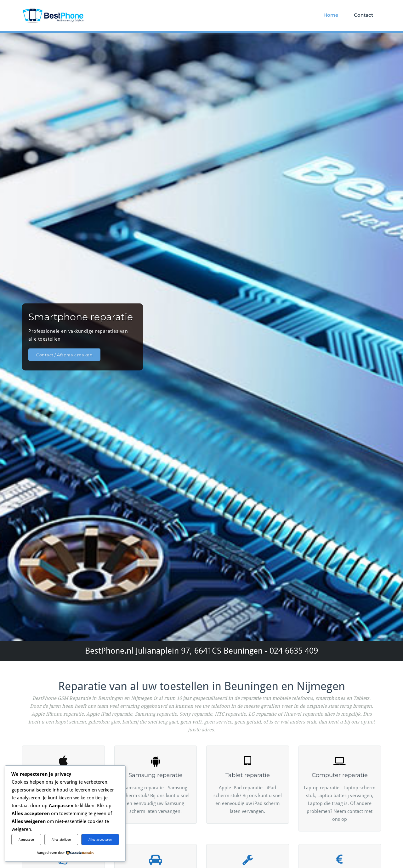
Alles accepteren (100, 840)
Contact (363, 15)
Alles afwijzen (61, 840)
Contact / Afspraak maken (64, 355)
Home (331, 15)
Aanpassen (26, 840)
